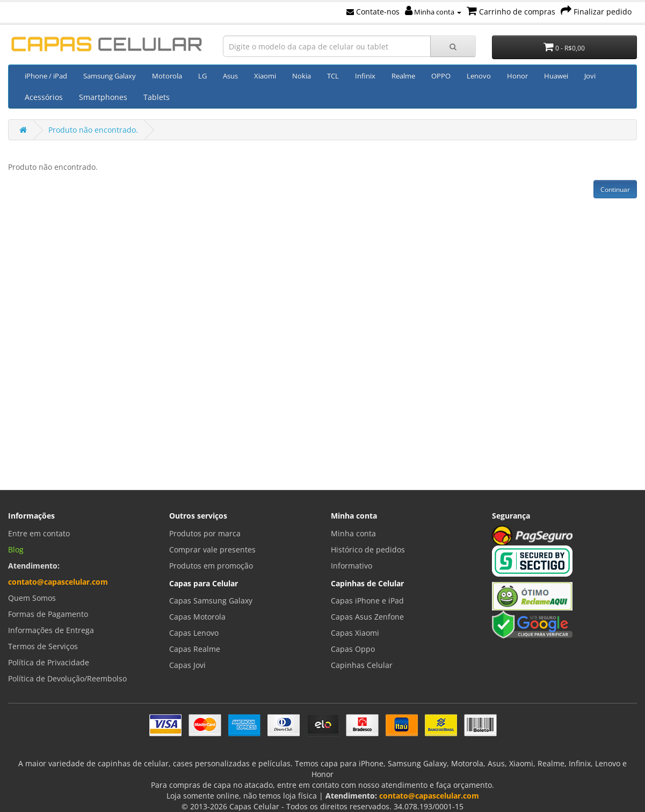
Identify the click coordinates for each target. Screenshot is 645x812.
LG (202, 76)
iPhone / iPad (46, 76)
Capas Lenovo (194, 633)
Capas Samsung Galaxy (211, 601)
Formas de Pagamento (48, 614)
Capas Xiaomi (355, 633)
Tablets (157, 97)
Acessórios (44, 97)
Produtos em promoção (211, 566)
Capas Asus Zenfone (367, 617)
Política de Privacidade (49, 662)
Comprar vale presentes (212, 549)
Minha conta (433, 12)
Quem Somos (32, 598)
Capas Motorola (197, 617)
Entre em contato (39, 533)
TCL (333, 76)
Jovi (590, 76)
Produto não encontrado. (93, 130)
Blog (16, 549)
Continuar (615, 189)
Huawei (556, 76)
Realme (403, 76)
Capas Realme (195, 649)
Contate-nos (373, 12)
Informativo (352, 566)
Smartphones (103, 97)
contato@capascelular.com (58, 582)
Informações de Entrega (51, 630)
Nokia (302, 76)
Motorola (167, 76)
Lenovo (479, 76)
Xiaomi (265, 76)
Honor (517, 76)
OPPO (441, 76)
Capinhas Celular (362, 665)
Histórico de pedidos (368, 549)
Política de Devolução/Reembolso (67, 678)
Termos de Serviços (43, 646)
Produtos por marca (205, 533)
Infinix (365, 76)
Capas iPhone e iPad (367, 601)
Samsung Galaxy (110, 76)
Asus (230, 76)
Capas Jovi (187, 665)
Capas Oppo (353, 649)
